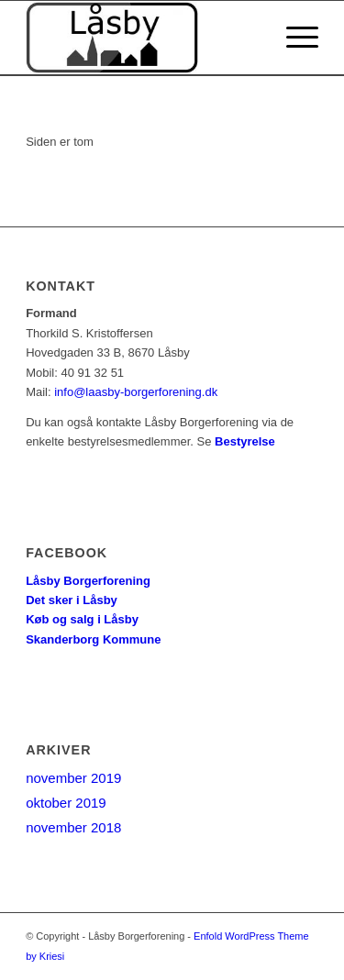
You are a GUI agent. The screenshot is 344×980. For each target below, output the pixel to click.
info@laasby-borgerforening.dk (136, 392)
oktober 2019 (66, 803)
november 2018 (73, 827)
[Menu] (293, 38)
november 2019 (73, 778)
